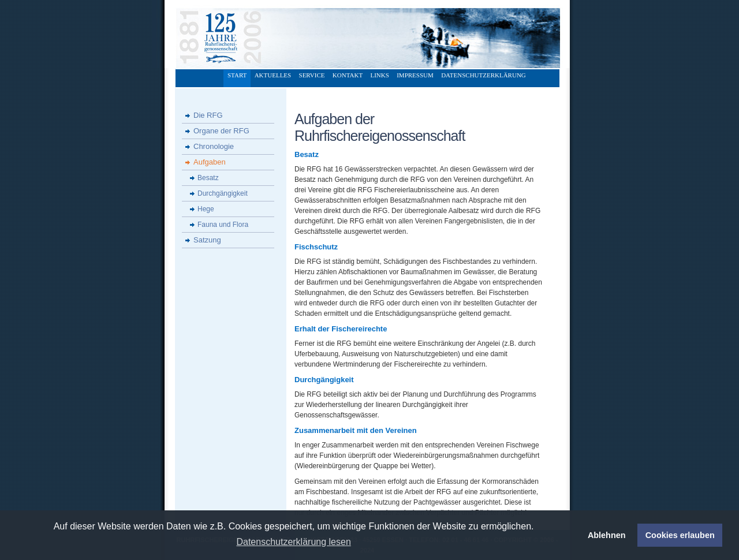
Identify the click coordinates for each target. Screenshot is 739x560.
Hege (206, 209)
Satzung (207, 240)
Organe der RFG (221, 131)
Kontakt (348, 75)
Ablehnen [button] (607, 535)
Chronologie (214, 146)
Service (312, 75)
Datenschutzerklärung (484, 75)
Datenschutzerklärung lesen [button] (293, 542)
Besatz (208, 178)
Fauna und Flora (223, 225)
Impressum (415, 75)
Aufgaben (210, 162)
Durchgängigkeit (223, 193)
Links (379, 75)
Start (237, 75)
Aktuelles (273, 75)
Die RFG (208, 115)
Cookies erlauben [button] (680, 535)
